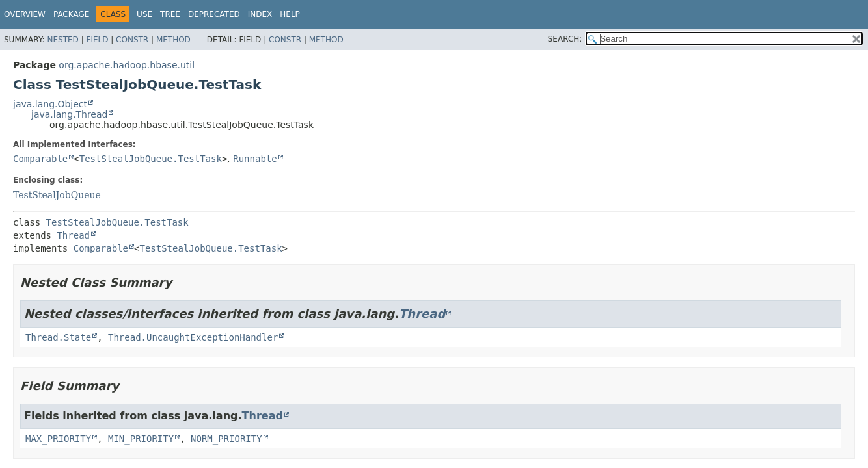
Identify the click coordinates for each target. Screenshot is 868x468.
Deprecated (214, 14)
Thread (73, 235)
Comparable (40, 159)
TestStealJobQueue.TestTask (151, 159)
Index (260, 14)
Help (290, 14)
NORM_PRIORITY (226, 439)
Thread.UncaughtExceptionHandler (193, 337)
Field (97, 40)
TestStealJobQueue (57, 195)
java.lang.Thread (69, 114)
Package (71, 14)
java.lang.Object (50, 104)
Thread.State (58, 337)
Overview (25, 14)
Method (173, 40)
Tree (170, 14)
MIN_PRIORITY (141, 439)
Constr (132, 40)
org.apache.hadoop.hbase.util (127, 65)
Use (144, 14)
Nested (62, 40)
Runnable (255, 159)
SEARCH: (565, 39)
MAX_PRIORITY (58, 439)
